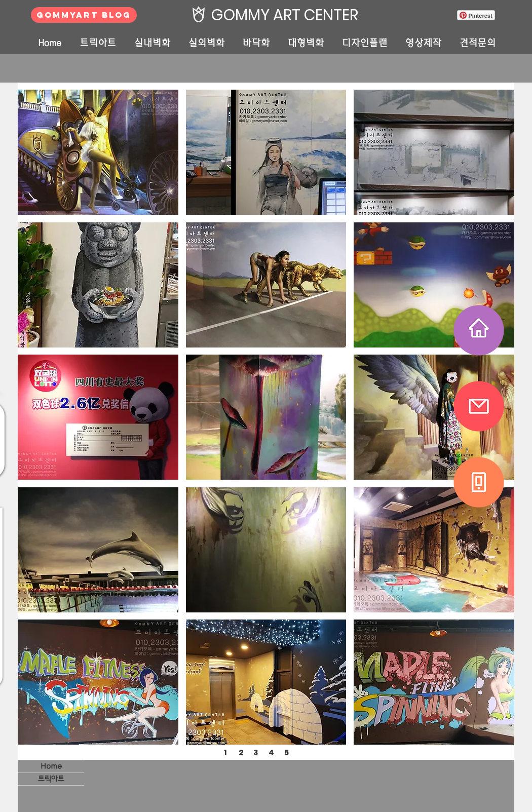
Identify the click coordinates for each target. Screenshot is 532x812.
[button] (98, 152)
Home (51, 766)
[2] (241, 752)
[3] (256, 752)
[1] (225, 752)
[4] (271, 752)
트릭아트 (51, 779)
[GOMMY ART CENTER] (282, 15)
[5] (286, 752)
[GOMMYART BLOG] (84, 15)
